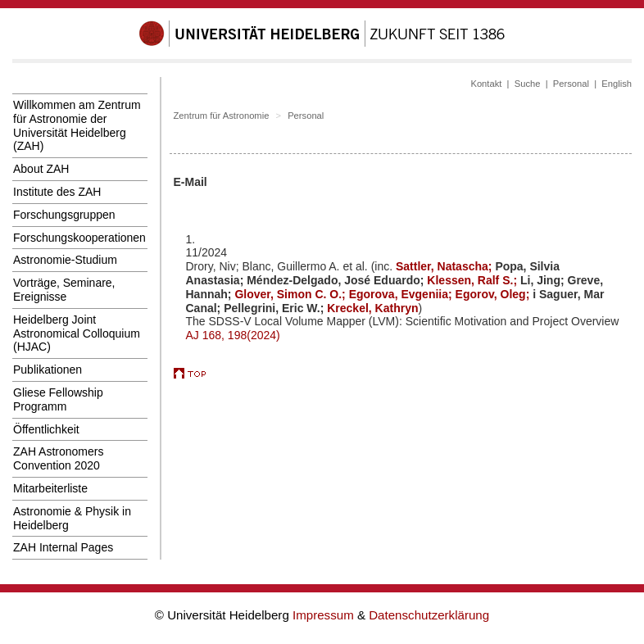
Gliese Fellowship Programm (58, 399)
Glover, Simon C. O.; (291, 294)
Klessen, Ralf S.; (474, 280)
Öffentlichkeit (46, 429)
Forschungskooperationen (79, 238)
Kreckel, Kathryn (372, 308)
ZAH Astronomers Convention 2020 (58, 458)
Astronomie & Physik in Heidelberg (72, 518)
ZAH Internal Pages (63, 547)
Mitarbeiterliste (50, 488)
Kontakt (486, 84)
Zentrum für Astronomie (222, 116)
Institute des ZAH (57, 192)
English (617, 84)
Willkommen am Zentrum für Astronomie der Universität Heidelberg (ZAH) (77, 125)
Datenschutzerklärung (429, 615)
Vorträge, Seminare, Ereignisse (64, 290)
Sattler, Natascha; (445, 266)
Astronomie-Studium (65, 260)
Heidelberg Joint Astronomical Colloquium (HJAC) (77, 333)
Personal (571, 84)
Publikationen (48, 370)
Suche (528, 84)
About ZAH (41, 169)
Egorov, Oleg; (494, 294)
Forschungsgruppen (64, 215)
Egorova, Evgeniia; (402, 294)
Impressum (325, 615)
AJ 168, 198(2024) (233, 335)
